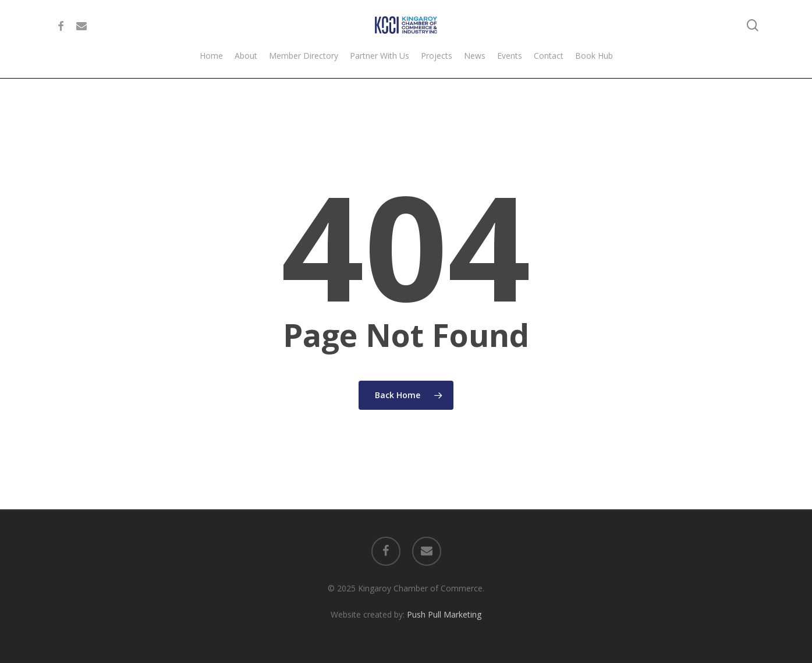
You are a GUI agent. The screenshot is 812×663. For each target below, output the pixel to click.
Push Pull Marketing (444, 614)
